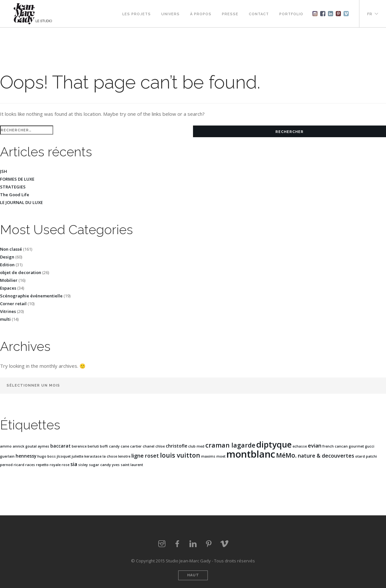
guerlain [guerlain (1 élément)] (7, 456)
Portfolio (291, 14)
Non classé (11, 249)
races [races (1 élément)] (30, 465)
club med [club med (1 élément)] (196, 446)
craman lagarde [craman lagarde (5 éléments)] (230, 445)
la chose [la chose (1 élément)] (110, 456)
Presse (230, 14)
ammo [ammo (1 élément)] (6, 446)
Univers (170, 14)
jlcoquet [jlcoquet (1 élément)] (64, 456)
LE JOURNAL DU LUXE (21, 202)
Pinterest (338, 14)
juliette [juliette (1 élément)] (78, 456)
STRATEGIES (13, 187)
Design (7, 257)
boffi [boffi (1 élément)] (104, 446)
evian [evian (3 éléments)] (315, 446)
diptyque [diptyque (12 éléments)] (274, 444)
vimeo (224, 544)
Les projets (137, 14)
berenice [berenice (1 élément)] (79, 446)
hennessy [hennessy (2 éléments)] (26, 456)
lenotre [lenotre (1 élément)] (124, 456)
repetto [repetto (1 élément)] (42, 465)
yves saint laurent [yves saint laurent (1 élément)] (127, 465)
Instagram (315, 14)
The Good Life (15, 195)
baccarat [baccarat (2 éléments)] (60, 446)
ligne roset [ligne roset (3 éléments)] (145, 456)
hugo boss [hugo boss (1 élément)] (47, 456)
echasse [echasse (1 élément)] (300, 446)
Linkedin (331, 14)
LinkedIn (193, 544)
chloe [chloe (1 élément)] (160, 446)
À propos (201, 14)
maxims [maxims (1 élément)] (208, 456)
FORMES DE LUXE (17, 179)
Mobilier (9, 280)
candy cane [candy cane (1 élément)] (119, 446)
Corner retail (13, 304)
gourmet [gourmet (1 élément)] (356, 446)
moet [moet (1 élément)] (221, 456)
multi (5, 319)
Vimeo (346, 14)
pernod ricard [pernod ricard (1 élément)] (12, 465)
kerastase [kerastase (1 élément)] (93, 456)
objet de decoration (21, 272)
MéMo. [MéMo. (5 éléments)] (286, 455)
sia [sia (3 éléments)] (74, 464)
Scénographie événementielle (31, 296)
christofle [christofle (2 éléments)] (176, 446)
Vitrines (8, 311)
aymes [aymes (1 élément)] (43, 446)
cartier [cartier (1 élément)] (136, 446)
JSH (4, 171)
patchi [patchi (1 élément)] (371, 456)
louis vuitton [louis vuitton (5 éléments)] (180, 455)
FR (370, 14)
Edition (7, 265)
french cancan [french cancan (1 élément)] (335, 446)
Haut (193, 575)
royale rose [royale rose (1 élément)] (60, 465)
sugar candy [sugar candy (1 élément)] (100, 465)
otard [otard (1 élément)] (360, 456)
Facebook (323, 14)
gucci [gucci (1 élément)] (370, 446)
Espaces (8, 288)
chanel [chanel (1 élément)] (149, 446)
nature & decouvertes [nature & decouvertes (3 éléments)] (326, 456)
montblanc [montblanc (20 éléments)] (251, 454)
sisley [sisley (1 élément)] (83, 465)
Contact (259, 14)
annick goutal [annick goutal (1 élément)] (25, 446)
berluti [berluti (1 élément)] (93, 446)
